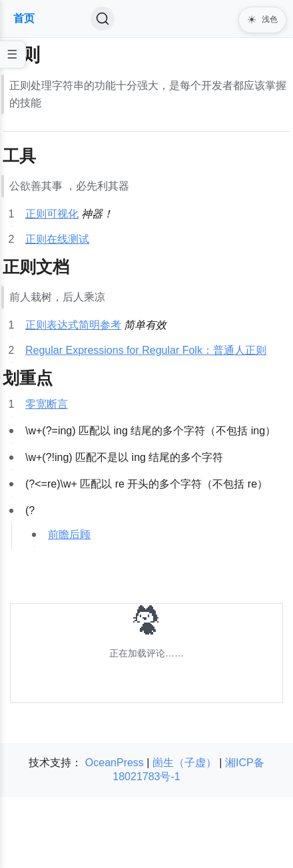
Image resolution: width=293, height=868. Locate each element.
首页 (24, 18)
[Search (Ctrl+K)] (103, 19)
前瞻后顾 (69, 534)
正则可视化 (52, 214)
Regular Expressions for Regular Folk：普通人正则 (146, 350)
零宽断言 (47, 404)
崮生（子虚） (184, 763)
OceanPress (115, 763)
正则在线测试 (57, 239)
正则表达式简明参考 (73, 325)
